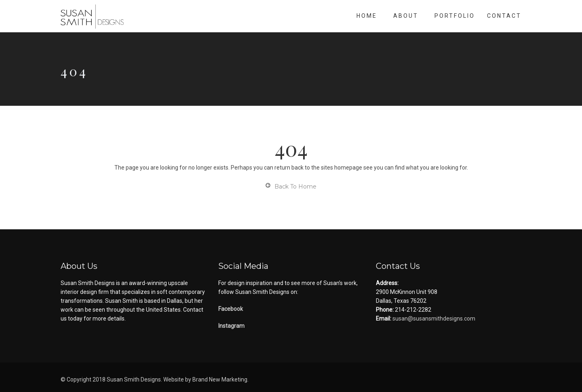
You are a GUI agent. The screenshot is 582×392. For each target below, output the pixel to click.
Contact (504, 16)
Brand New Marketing (220, 379)
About (406, 16)
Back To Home (291, 186)
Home (367, 16)
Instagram (231, 326)
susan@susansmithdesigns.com (433, 319)
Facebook (231, 309)
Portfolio (455, 16)
